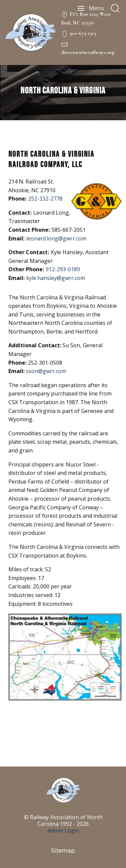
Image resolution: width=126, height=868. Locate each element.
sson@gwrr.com (46, 371)
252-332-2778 (45, 199)
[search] (115, 8)
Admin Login (63, 830)
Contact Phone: (29, 230)
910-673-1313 (83, 33)
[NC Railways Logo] (31, 32)
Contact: (20, 213)
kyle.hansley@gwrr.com (56, 278)
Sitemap (63, 851)
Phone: (17, 199)
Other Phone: (26, 269)
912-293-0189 (63, 269)
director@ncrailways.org (88, 52)
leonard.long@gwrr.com (56, 238)
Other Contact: (29, 252)
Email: (16, 238)
